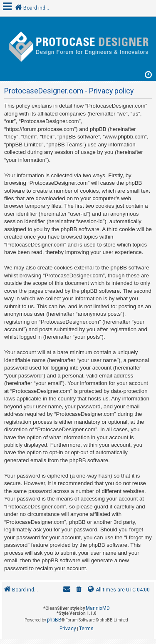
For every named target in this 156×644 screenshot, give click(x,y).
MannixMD (98, 608)
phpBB (54, 620)
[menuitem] (79, 590)
